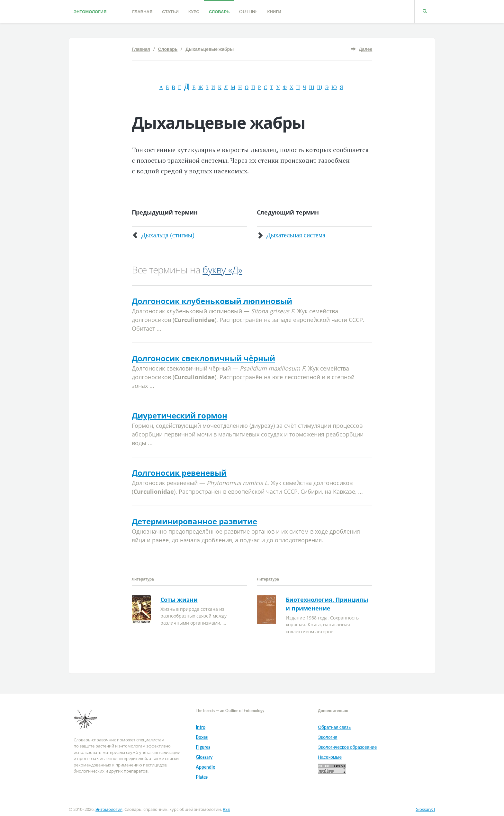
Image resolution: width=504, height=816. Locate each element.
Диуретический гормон (180, 415)
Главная (142, 12)
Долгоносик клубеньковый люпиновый (212, 301)
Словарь (219, 12)
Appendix (205, 767)
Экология (328, 737)
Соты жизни (179, 600)
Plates (202, 777)
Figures (203, 747)
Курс (194, 12)
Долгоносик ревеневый (179, 473)
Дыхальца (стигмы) (168, 235)
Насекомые (330, 757)
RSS (226, 809)
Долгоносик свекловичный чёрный (203, 358)
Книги (274, 12)
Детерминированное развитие (194, 521)
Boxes (202, 737)
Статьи (170, 12)
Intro (201, 727)
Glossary (204, 757)
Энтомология (90, 12)
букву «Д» (222, 270)
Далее (365, 49)
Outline (248, 12)
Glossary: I (425, 809)
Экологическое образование (347, 747)
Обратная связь (334, 727)
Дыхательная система (296, 235)
